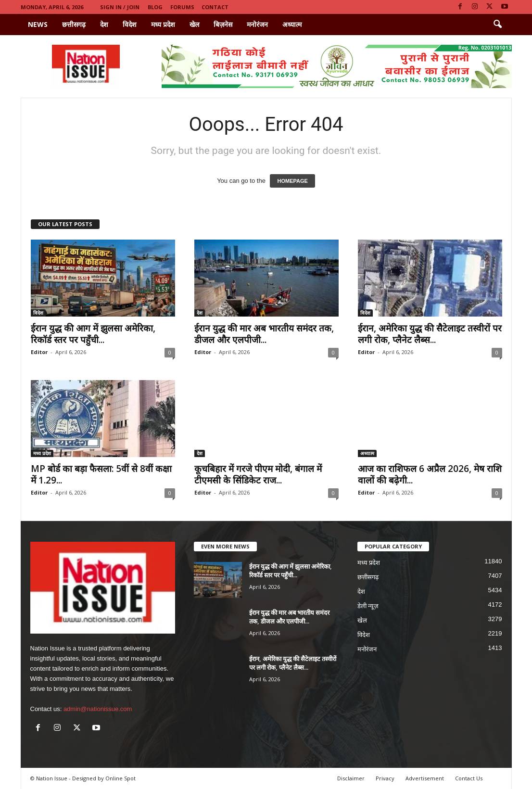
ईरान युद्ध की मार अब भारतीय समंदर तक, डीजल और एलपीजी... (264, 334)
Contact (215, 7)
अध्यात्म (292, 24)
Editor (39, 352)
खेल (194, 24)
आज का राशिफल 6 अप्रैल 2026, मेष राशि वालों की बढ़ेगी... (430, 474)
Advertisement (425, 778)
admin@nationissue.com (98, 709)
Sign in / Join (120, 7)
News (38, 24)
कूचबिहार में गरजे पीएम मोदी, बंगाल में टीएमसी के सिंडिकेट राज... (258, 474)
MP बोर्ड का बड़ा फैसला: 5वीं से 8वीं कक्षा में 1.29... (101, 474)
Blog (155, 7)
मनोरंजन (257, 24)
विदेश (130, 24)
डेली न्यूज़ (368, 606)
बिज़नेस (223, 24)
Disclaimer (351, 778)
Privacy (385, 778)
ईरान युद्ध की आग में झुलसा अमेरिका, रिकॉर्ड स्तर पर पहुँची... (93, 334)
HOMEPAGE (292, 181)
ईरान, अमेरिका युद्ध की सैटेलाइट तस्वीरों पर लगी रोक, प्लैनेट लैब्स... (430, 334)
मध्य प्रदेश (163, 24)
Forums (182, 7)
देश (104, 24)
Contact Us (469, 778)
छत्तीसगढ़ (74, 24)
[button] (497, 25)
